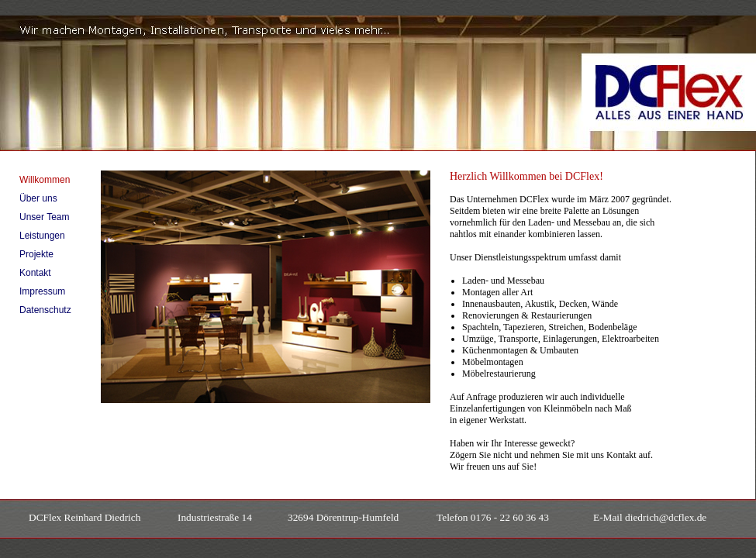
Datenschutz (45, 310)
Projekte (36, 254)
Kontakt (35, 273)
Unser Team (44, 217)
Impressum (42, 291)
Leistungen (42, 236)
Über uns (38, 198)
